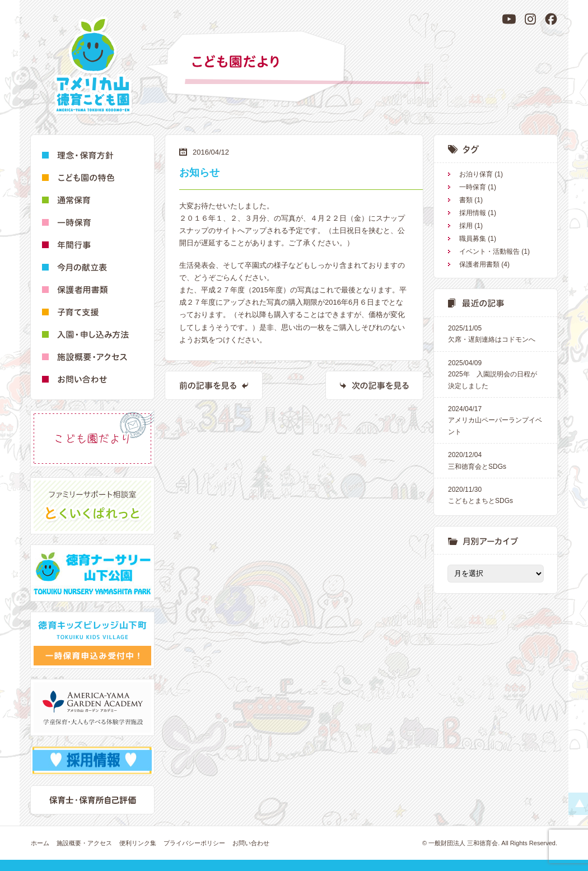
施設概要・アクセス (84, 843)
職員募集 (473, 239)
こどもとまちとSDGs (496, 494)
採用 (466, 226)
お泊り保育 (476, 174)
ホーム (40, 843)
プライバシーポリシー (194, 843)
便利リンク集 (138, 843)
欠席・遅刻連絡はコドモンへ (496, 333)
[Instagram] (530, 19)
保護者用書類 (479, 264)
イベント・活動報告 (489, 251)
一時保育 (473, 187)
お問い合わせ (251, 843)
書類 (466, 200)
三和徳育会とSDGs (496, 460)
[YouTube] (509, 19)
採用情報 (473, 213)
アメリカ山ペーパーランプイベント (496, 420)
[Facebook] (551, 19)
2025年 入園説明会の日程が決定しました (496, 374)
